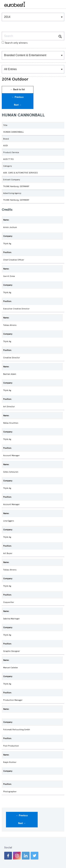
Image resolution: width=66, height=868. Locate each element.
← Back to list (18, 90)
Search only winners (15, 43)
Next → (18, 105)
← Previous (18, 97)
